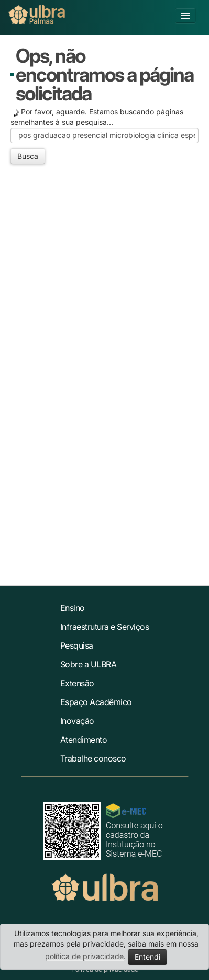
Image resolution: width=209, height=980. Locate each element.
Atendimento (84, 740)
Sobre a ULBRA (89, 664)
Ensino (73, 608)
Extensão (77, 683)
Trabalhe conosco (93, 758)
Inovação (77, 721)
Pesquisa (77, 645)
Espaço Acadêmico (96, 702)
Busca (28, 156)
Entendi (147, 957)
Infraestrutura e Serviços (105, 627)
